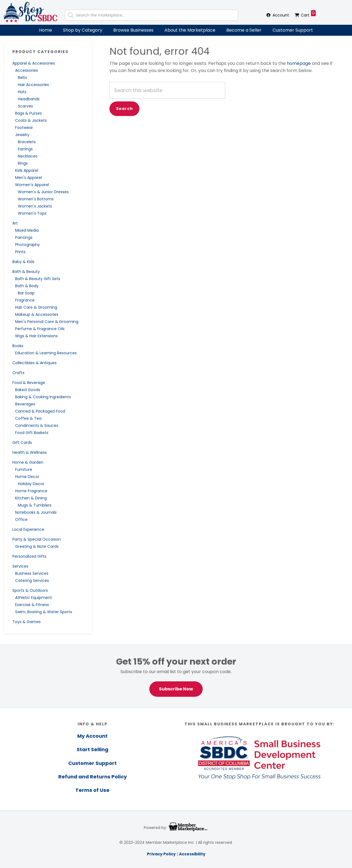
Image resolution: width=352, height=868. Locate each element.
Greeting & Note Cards (37, 546)
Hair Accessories (33, 85)
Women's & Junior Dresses (43, 192)
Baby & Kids (23, 262)
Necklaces (28, 156)
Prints (20, 252)
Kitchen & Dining (31, 498)
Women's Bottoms (36, 199)
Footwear (24, 128)
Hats (22, 92)
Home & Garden (28, 462)
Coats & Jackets (31, 120)
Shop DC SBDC (30, 12)
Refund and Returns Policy (93, 777)
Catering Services (32, 580)
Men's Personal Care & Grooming (47, 322)
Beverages (25, 404)
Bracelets (27, 142)
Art (15, 223)
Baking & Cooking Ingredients (43, 397)
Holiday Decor (31, 484)
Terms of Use (92, 790)
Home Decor (27, 477)
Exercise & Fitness (32, 605)
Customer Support (293, 30)
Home (46, 30)
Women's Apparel (32, 185)
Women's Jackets (35, 206)
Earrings (25, 149)
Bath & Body (27, 286)
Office (21, 519)
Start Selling (93, 749)
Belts (22, 78)
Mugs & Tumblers (35, 505)
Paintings (24, 237)
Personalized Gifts (29, 556)
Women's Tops (32, 213)
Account (281, 15)
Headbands (29, 99)
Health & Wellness (30, 452)
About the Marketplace (190, 30)
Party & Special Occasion (37, 539)
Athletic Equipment (34, 598)
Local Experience (28, 529)
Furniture (24, 469)
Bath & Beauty (26, 272)
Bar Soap (26, 293)
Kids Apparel (27, 170)
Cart (308, 14)
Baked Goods (28, 390)
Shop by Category (83, 30)
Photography (28, 245)
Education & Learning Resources (46, 353)
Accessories (27, 70)
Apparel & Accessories (34, 63)
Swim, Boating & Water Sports (44, 612)
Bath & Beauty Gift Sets (38, 279)
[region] (176, 676)
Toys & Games (27, 622)
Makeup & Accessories (37, 314)
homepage (299, 63)
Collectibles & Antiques (35, 363)
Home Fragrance (31, 491)
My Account (92, 736)
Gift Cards (22, 443)
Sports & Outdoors (30, 590)
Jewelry (22, 135)
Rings (23, 163)
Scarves (25, 106)
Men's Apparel (28, 178)
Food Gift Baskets (32, 433)
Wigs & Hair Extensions (36, 336)
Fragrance (25, 300)
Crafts (18, 373)
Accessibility (192, 854)
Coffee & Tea (28, 418)
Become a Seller (244, 30)
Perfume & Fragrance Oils (40, 329)
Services (20, 566)
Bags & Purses (28, 113)
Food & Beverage (29, 383)
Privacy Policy (161, 854)
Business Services (32, 573)
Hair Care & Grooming (36, 307)
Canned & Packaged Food (40, 411)
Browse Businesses (133, 30)
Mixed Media (27, 230)
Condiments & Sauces (37, 425)
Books (18, 346)
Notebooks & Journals (36, 512)
